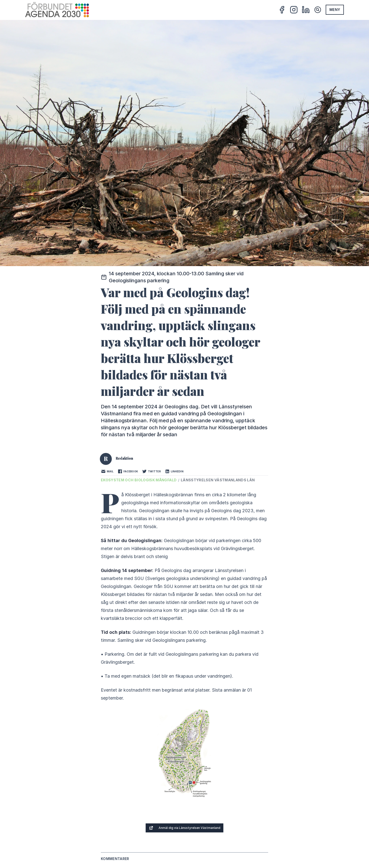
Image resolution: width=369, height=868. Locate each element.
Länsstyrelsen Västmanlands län (218, 480)
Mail (107, 471)
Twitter (151, 471)
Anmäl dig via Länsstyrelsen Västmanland (184, 828)
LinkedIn (174, 471)
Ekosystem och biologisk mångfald (139, 480)
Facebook (128, 471)
